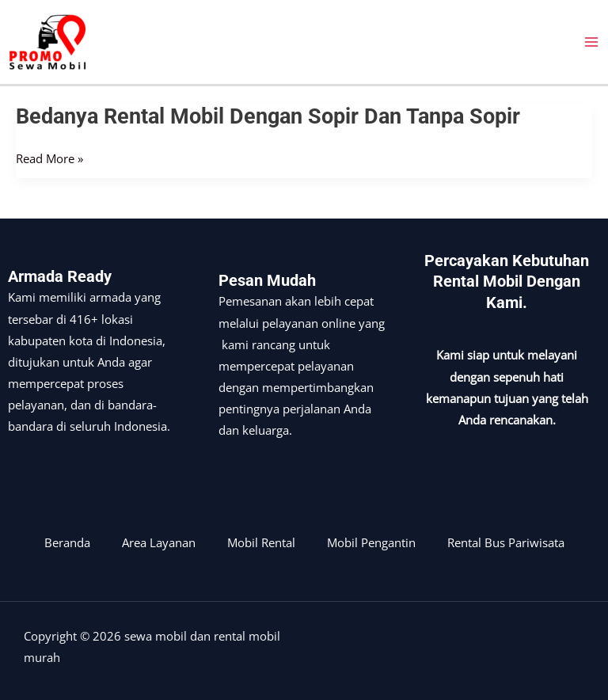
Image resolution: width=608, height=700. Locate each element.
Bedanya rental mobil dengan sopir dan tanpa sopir (268, 116)
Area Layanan (159, 542)
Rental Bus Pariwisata (506, 542)
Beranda (67, 542)
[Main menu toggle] (591, 42)
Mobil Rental (261, 542)
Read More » (49, 159)
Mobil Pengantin (371, 542)
